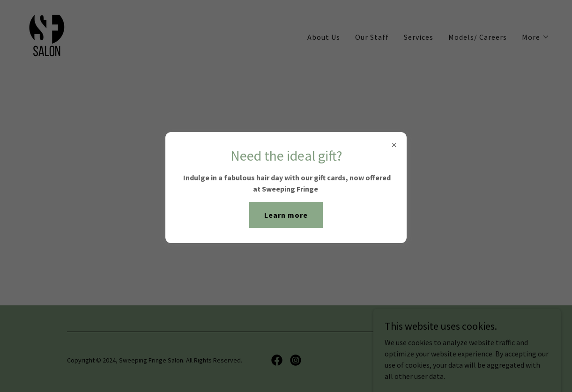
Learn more (286, 215)
